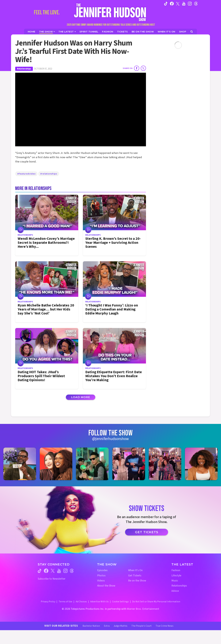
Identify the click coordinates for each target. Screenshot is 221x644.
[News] (67, 32)
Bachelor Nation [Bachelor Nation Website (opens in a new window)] (91, 626)
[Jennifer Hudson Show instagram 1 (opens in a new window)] (20, 464)
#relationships (49, 174)
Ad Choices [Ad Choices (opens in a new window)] (81, 602)
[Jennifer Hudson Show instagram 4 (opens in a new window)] (129, 464)
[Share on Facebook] (137, 68)
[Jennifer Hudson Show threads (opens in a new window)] (72, 571)
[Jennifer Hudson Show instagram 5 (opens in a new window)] (165, 464)
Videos (101, 581)
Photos (101, 576)
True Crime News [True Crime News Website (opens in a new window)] (165, 626)
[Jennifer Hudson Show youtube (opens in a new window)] (184, 4)
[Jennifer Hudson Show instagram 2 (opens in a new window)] (56, 464)
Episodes (102, 570)
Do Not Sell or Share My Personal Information (156, 602)
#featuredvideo (26, 174)
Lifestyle (176, 576)
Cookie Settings (120, 602)
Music (175, 581)
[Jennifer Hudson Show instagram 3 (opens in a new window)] (92, 464)
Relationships (24, 69)
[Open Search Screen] (192, 32)
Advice (175, 591)
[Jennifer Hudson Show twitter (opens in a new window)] (178, 3)
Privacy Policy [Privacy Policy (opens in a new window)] (48, 602)
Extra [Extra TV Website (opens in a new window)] (107, 626)
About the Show (106, 586)
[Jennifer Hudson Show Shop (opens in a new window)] (183, 32)
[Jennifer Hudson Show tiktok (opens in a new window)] (166, 4)
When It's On (135, 570)
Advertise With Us (99, 602)
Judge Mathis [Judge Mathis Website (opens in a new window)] (120, 626)
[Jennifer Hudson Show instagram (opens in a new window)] (190, 4)
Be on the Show (137, 581)
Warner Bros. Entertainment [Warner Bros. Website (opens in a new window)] (143, 609)
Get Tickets (147, 532)
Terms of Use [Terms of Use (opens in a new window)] (65, 602)
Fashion (176, 570)
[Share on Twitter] (143, 68)
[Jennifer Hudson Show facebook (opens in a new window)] (172, 4)
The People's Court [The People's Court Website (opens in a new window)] (142, 626)
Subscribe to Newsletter (52, 579)
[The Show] (47, 32)
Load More (81, 397)
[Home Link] (110, 12)
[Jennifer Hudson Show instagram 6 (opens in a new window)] (201, 464)
